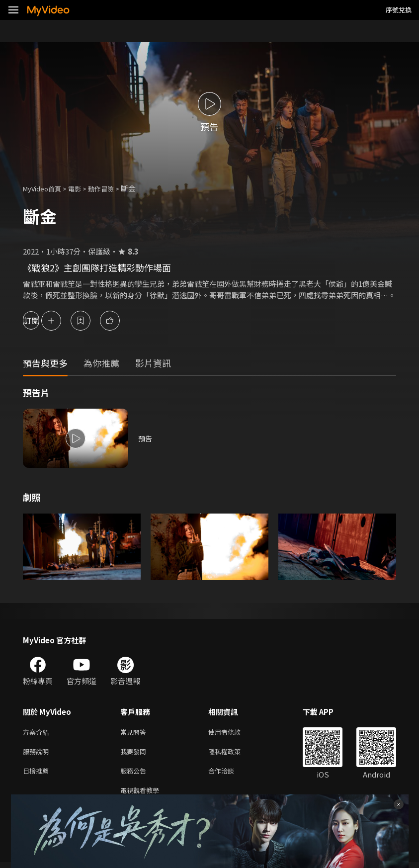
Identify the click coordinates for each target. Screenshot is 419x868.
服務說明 (38, 753)
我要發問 (135, 753)
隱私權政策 (233, 753)
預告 (146, 438)
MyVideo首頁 (45, 188)
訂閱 (43, 320)
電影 (83, 188)
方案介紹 (38, 733)
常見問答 (135, 733)
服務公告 (135, 774)
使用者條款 (233, 733)
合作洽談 (229, 774)
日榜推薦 (38, 774)
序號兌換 (399, 10)
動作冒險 (112, 188)
